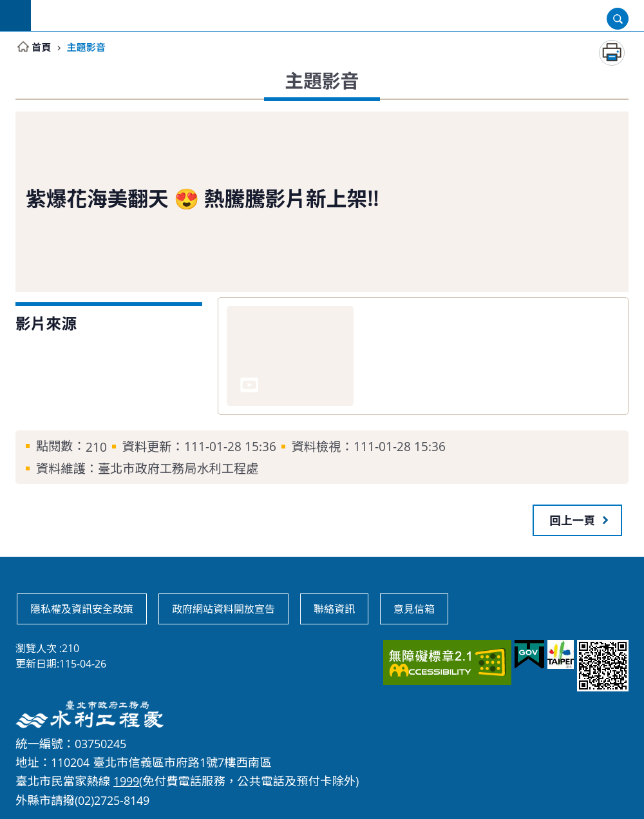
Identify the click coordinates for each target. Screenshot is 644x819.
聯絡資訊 (334, 609)
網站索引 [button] (15, 15)
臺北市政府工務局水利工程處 (337, 15)
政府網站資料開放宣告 (223, 609)
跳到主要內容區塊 (7, 7)
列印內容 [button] (612, 53)
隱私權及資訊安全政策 (82, 609)
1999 (126, 781)
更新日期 (36, 664)
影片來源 (46, 323)
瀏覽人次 (36, 648)
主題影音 (88, 47)
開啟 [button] (618, 19)
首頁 (42, 47)
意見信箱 (414, 609)
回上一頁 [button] (573, 520)
